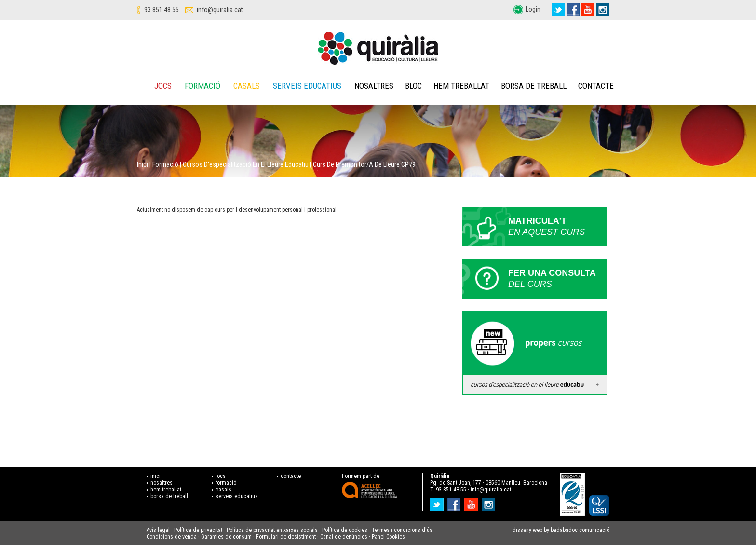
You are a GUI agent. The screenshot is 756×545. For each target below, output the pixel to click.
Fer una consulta (558, 279)
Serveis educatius (307, 86)
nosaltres (162, 483)
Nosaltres (374, 86)
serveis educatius (237, 496)
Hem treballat (461, 86)
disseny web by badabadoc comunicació (561, 530)
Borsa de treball (534, 86)
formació (226, 483)
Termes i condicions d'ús (402, 530)
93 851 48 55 (162, 10)
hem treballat (166, 490)
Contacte (596, 86)
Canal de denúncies (344, 537)
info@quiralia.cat (220, 10)
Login (533, 9)
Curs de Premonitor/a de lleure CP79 (364, 164)
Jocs (163, 86)
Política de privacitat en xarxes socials (272, 530)
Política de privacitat (198, 530)
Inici (142, 164)
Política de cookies (345, 530)
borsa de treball (169, 496)
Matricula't (558, 227)
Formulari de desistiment (286, 537)
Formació (202, 86)
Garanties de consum (226, 537)
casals (223, 490)
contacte (291, 476)
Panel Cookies (388, 537)
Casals (247, 86)
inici (155, 476)
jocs (221, 476)
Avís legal (158, 530)
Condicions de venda (172, 537)
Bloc (413, 86)
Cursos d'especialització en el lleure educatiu (246, 164)
